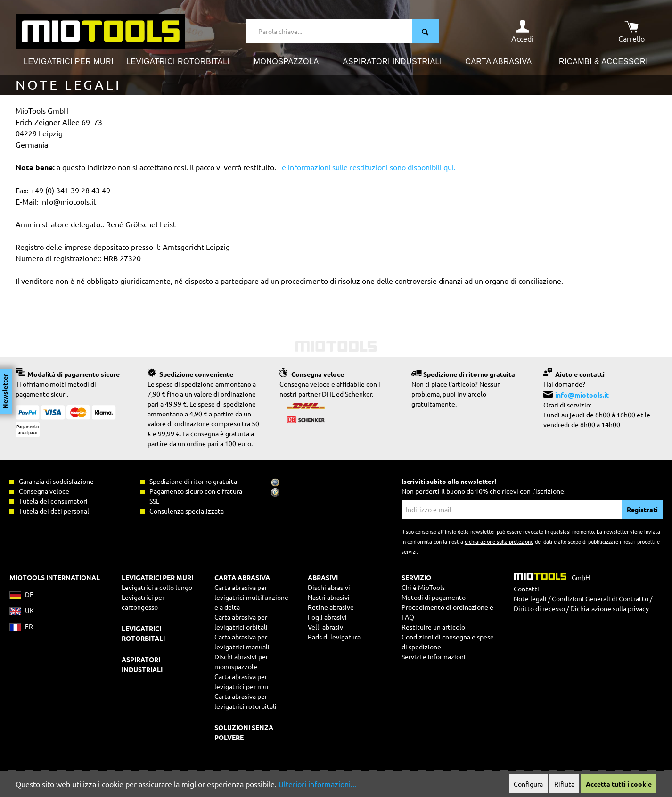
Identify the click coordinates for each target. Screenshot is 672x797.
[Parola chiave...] (330, 31)
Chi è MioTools (423, 587)
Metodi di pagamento (434, 597)
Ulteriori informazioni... (317, 784)
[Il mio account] (522, 31)
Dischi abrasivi (329, 587)
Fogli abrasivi (327, 617)
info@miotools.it (582, 395)
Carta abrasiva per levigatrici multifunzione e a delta (251, 597)
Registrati (642, 509)
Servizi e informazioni (434, 656)
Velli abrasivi (326, 627)
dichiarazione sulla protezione (499, 541)
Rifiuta (564, 784)
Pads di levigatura (334, 637)
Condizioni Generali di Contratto (600, 598)
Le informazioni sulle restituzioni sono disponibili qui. (367, 167)
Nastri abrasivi (329, 597)
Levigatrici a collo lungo (157, 587)
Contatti (526, 589)
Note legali (530, 598)
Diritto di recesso (539, 608)
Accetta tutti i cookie (619, 784)
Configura (528, 784)
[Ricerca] (426, 31)
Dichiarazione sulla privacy (610, 608)
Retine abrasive (331, 607)
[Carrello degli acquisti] (631, 31)
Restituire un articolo (433, 627)
